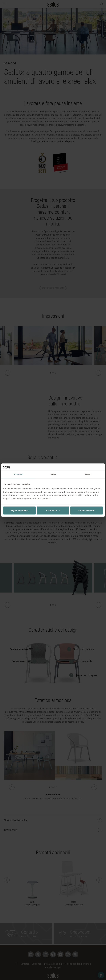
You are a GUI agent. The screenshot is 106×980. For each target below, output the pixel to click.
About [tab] (88, 474)
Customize (53, 510)
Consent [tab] (18, 474)
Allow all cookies (87, 510)
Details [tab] (53, 474)
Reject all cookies (19, 510)
